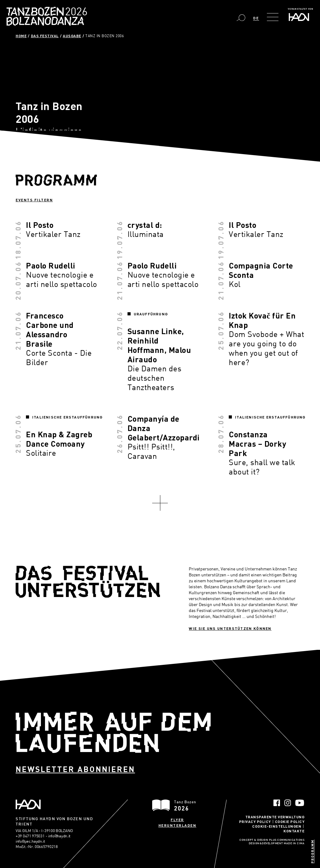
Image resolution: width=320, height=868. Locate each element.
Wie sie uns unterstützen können (230, 628)
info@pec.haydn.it (30, 841)
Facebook (277, 803)
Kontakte (294, 831)
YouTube (300, 803)
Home (21, 36)
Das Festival (45, 36)
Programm (312, 851)
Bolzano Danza (75, 12)
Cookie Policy (290, 821)
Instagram (288, 803)
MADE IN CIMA (294, 844)
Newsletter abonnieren (75, 769)
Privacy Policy (255, 821)
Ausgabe (72, 36)
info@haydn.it (59, 836)
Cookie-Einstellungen (277, 826)
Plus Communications (287, 840)
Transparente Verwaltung (275, 817)
